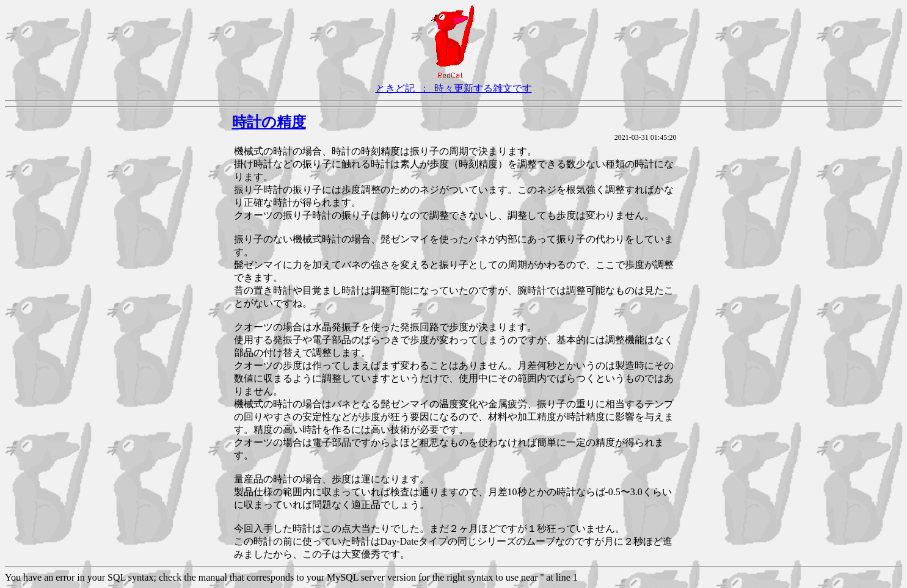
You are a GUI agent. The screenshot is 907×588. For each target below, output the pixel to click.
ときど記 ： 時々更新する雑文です (454, 88)
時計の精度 (269, 122)
